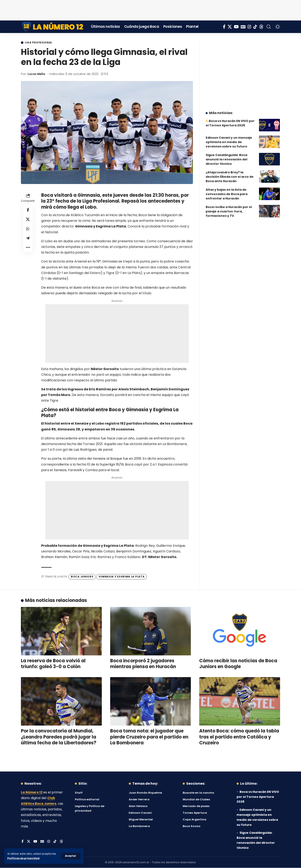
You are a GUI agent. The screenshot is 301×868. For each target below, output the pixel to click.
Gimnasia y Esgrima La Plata (122, 577)
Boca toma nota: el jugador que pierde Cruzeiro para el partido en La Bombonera (149, 737)
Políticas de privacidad (24, 858)
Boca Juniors (82, 577)
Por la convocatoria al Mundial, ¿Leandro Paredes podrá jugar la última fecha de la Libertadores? (59, 737)
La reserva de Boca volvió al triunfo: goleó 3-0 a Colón (53, 664)
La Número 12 (32, 792)
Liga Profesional (41, 43)
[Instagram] (249, 27)
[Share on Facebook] (28, 211)
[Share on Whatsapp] (28, 231)
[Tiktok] (255, 27)
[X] (230, 27)
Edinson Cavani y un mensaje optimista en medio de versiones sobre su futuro (229, 139)
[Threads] (261, 27)
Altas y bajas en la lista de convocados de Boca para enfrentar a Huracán (227, 191)
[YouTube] (236, 27)
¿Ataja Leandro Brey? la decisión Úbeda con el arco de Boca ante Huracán (230, 174)
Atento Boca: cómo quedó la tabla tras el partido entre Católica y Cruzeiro (239, 737)
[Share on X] (28, 221)
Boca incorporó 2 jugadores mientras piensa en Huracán (143, 664)
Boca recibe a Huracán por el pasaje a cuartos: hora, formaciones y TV (229, 208)
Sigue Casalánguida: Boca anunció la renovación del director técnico (226, 156)
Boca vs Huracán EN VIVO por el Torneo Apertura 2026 (230, 120)
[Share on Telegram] (28, 241)
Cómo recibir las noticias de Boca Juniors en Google (238, 664)
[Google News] (243, 27)
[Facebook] (224, 27)
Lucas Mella (37, 74)
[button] (71, 856)
